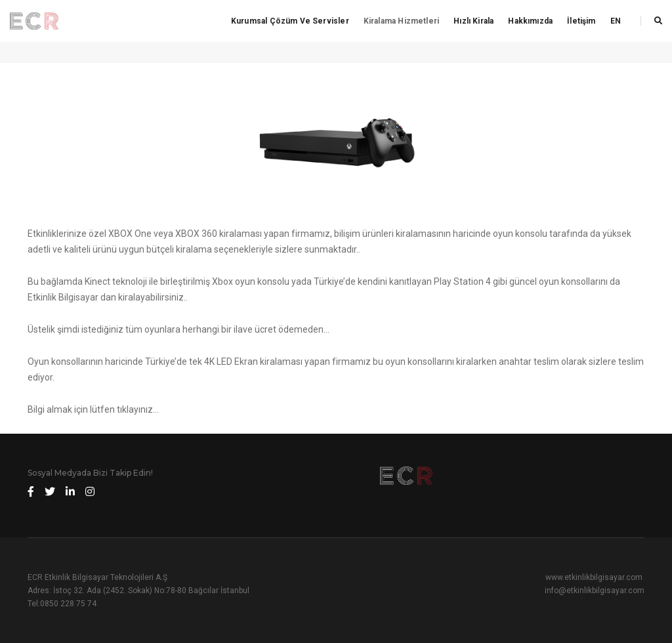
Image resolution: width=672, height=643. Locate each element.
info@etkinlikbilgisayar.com (595, 591)
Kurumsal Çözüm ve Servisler (290, 21)
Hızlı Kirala (473, 21)
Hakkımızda (530, 21)
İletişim (581, 21)
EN (616, 21)
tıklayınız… (138, 409)
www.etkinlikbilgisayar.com (594, 577)
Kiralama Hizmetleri (401, 21)
